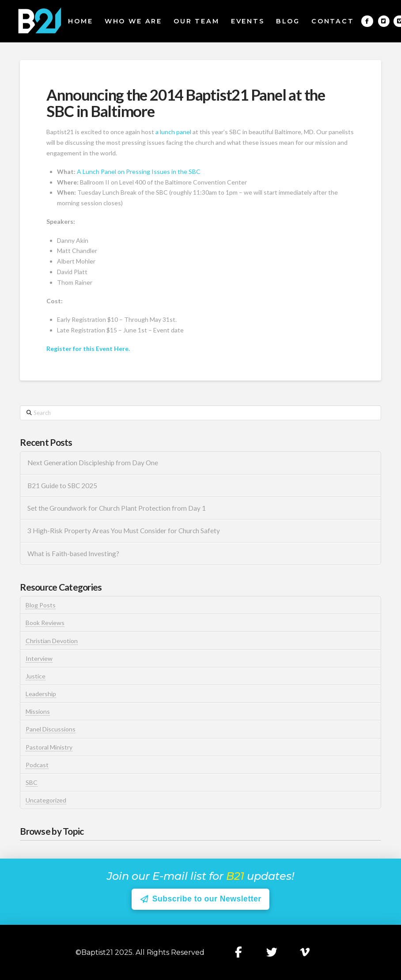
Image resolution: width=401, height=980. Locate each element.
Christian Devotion (52, 641)
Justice (36, 676)
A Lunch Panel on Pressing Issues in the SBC (139, 171)
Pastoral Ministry (49, 747)
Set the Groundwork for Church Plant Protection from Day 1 (117, 508)
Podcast (37, 765)
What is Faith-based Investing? (73, 554)
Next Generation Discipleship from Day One (93, 463)
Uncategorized (46, 800)
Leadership (41, 694)
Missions (38, 711)
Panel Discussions (51, 729)
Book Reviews (45, 623)
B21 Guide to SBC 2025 (62, 486)
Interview (39, 658)
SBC (32, 782)
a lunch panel (173, 132)
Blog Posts (41, 605)
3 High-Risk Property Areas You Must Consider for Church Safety (124, 531)
